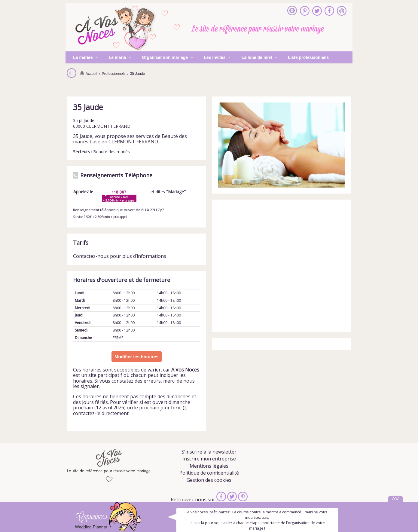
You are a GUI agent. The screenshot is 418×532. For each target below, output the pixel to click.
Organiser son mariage (164, 58)
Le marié (116, 58)
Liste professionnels (308, 57)
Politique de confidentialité (209, 473)
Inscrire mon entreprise (209, 459)
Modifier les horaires (137, 357)
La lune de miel (256, 58)
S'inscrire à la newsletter (209, 452)
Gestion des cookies (209, 480)
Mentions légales (209, 466)
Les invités (214, 58)
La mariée (82, 58)
